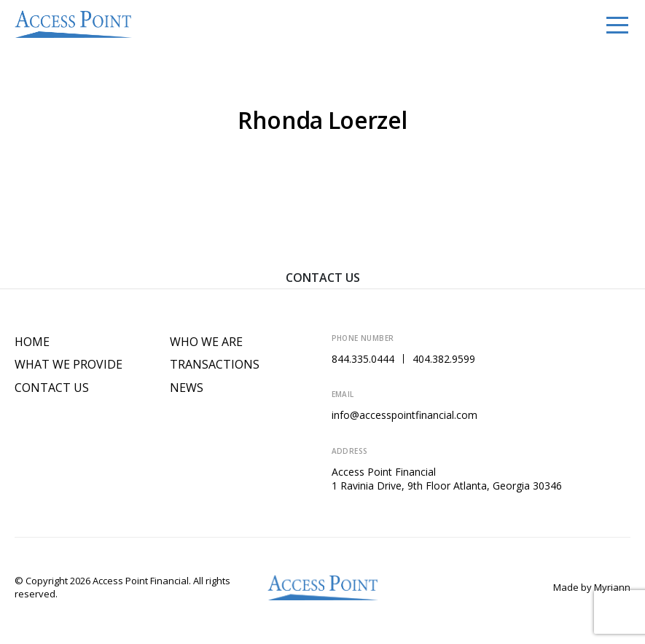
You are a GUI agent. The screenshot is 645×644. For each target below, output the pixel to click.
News (187, 388)
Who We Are (206, 342)
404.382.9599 (444, 359)
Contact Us (323, 278)
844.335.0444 (363, 359)
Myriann (612, 587)
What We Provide (69, 365)
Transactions (215, 365)
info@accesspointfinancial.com (404, 415)
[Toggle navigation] (617, 24)
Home (32, 342)
